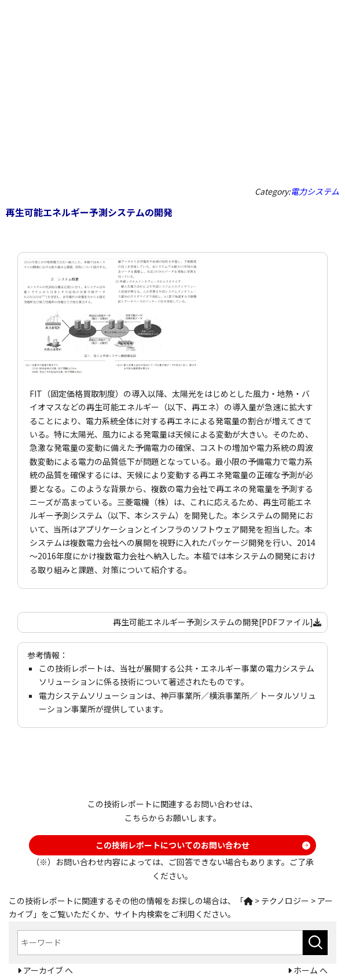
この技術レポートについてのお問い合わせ (172, 845)
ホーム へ (310, 970)
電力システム (315, 191)
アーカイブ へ (47, 970)
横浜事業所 (229, 695)
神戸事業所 (181, 695)
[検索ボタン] (315, 943)
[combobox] (160, 943)
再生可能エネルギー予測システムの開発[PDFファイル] (217, 622)
